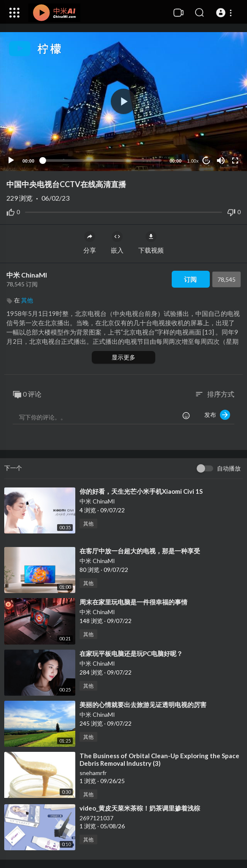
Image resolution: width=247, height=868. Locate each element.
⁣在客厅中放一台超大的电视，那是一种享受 (140, 551)
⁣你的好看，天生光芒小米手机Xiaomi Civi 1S (141, 491)
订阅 (190, 279)
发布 (217, 415)
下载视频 (151, 242)
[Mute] (221, 161)
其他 (27, 300)
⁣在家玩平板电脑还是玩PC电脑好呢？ (131, 653)
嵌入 (117, 242)
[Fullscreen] (235, 161)
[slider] (102, 161)
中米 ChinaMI (27, 275)
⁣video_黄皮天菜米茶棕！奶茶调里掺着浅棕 (140, 808)
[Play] (11, 161)
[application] (124, 102)
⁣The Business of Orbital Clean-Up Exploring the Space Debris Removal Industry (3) (159, 759)
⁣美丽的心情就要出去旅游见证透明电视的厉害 (143, 705)
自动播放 (229, 468)
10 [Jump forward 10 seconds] (207, 160)
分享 (90, 242)
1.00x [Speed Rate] (193, 161)
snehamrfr (93, 773)
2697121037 (96, 818)
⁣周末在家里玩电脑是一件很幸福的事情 (133, 602)
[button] (225, 13)
